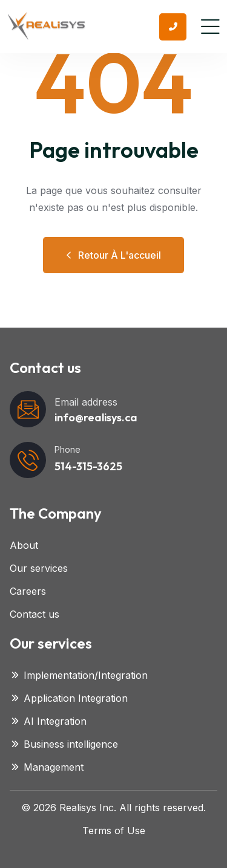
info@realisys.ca (96, 417)
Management (47, 767)
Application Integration (69, 698)
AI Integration (48, 721)
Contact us (35, 614)
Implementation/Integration (79, 675)
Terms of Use (114, 831)
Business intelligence (64, 744)
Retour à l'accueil (113, 255)
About (24, 545)
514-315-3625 (88, 466)
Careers (28, 591)
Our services (39, 568)
